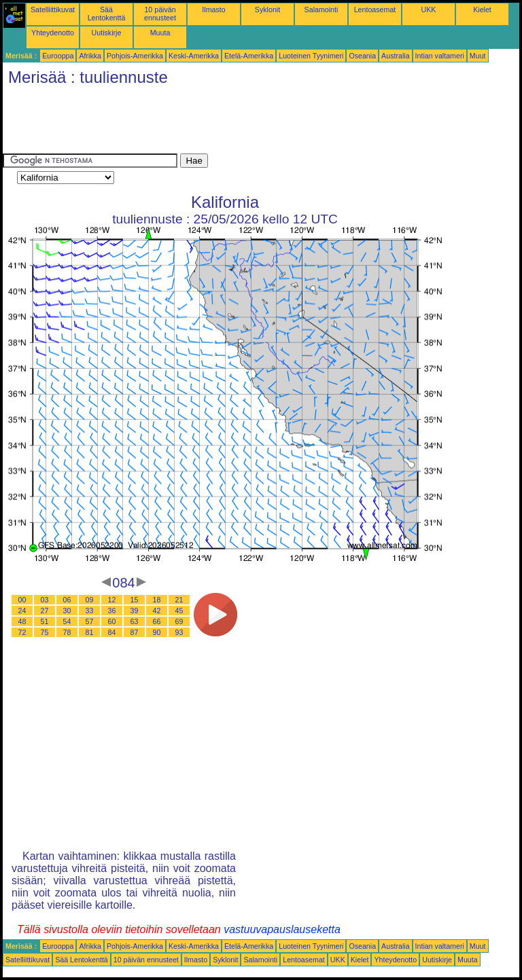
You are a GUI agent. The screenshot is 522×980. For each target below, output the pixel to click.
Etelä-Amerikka (249, 56)
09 (90, 600)
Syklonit (267, 10)
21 (179, 600)
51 (45, 621)
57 (90, 621)
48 (22, 621)
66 (157, 621)
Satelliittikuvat (53, 10)
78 (67, 632)
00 (22, 600)
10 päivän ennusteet (160, 14)
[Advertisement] (250, 123)
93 (179, 632)
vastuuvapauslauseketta (282, 929)
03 (45, 600)
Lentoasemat (375, 10)
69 (179, 621)
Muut (478, 56)
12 (112, 600)
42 (157, 611)
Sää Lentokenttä (107, 14)
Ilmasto (213, 10)
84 (112, 632)
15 (135, 600)
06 (67, 600)
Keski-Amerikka (194, 56)
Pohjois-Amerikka (135, 56)
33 (90, 611)
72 (22, 632)
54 (67, 621)
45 (179, 611)
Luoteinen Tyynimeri (311, 56)
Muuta (160, 33)
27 (45, 611)
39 (135, 611)
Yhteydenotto (53, 33)
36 (112, 611)
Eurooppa (58, 56)
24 (22, 611)
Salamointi (321, 10)
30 (67, 611)
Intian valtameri (440, 56)
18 (157, 600)
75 (45, 632)
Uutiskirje (107, 33)
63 (135, 621)
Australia (395, 56)
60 (112, 621)
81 (90, 632)
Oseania (362, 56)
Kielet (482, 10)
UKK (429, 10)
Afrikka (90, 56)
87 (135, 632)
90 (157, 632)
